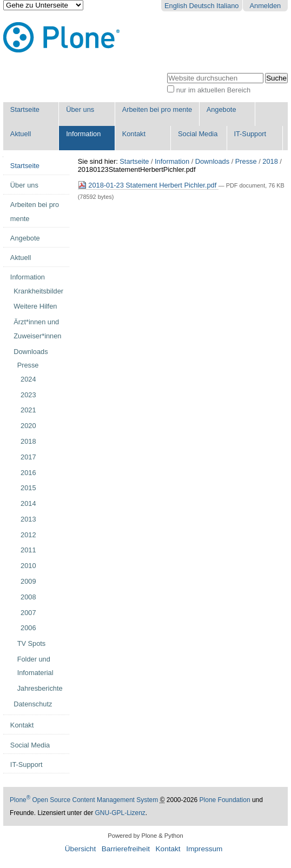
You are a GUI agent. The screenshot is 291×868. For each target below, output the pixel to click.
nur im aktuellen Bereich (213, 90)
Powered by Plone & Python (145, 836)
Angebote (221, 109)
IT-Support (250, 134)
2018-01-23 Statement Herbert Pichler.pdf (148, 185)
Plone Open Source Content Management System (84, 800)
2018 (270, 161)
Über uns (80, 109)
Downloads (212, 161)
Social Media (198, 134)
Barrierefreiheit (126, 849)
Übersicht (80, 849)
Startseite (25, 109)
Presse (246, 161)
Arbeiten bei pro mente (157, 109)
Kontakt (134, 134)
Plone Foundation (225, 800)
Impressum (204, 849)
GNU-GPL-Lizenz (120, 813)
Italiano (227, 6)
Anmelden (266, 6)
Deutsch (202, 6)
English (176, 6)
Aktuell (21, 134)
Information (83, 134)
